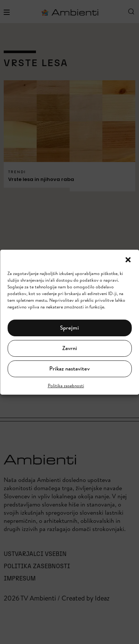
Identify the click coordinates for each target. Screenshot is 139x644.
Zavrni (70, 348)
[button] (128, 259)
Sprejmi (69, 328)
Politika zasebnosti (66, 386)
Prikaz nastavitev (69, 368)
